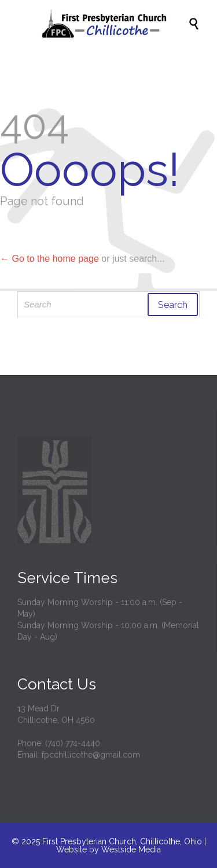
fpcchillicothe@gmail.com (91, 755)
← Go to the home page (49, 259)
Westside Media (131, 850)
